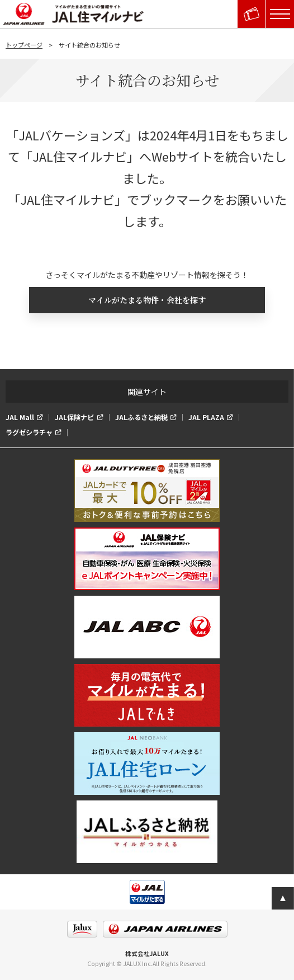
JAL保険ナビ (74, 417)
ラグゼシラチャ (29, 432)
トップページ (24, 45)
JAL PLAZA (206, 417)
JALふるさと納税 (141, 417)
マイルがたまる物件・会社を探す (147, 300)
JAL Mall (20, 417)
